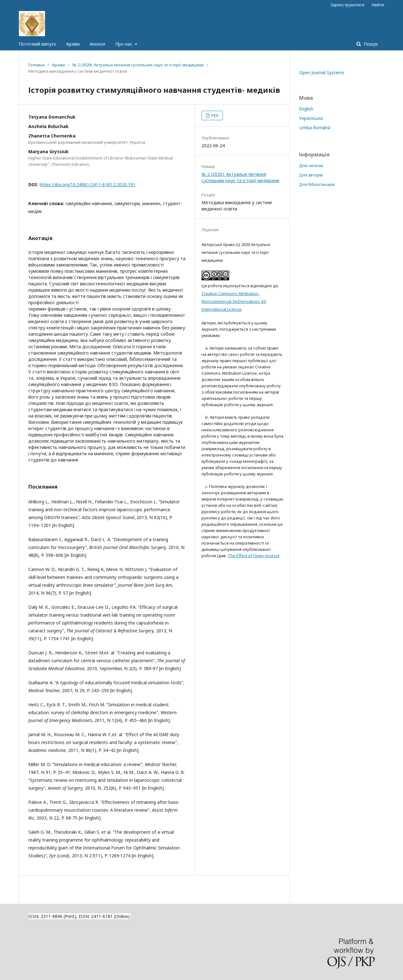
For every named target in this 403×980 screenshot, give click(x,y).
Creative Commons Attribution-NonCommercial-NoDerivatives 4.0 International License (234, 301)
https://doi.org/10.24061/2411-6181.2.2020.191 (88, 185)
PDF (214, 115)
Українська (311, 118)
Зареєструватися (347, 5)
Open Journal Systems (322, 73)
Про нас (124, 44)
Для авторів (311, 175)
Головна (36, 65)
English (306, 109)
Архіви (73, 44)
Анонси (97, 44)
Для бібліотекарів (317, 184)
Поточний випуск (37, 44)
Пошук (370, 44)
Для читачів (311, 165)
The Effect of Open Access (253, 556)
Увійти (378, 5)
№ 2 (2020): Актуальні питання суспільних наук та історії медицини (138, 65)
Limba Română (315, 128)
